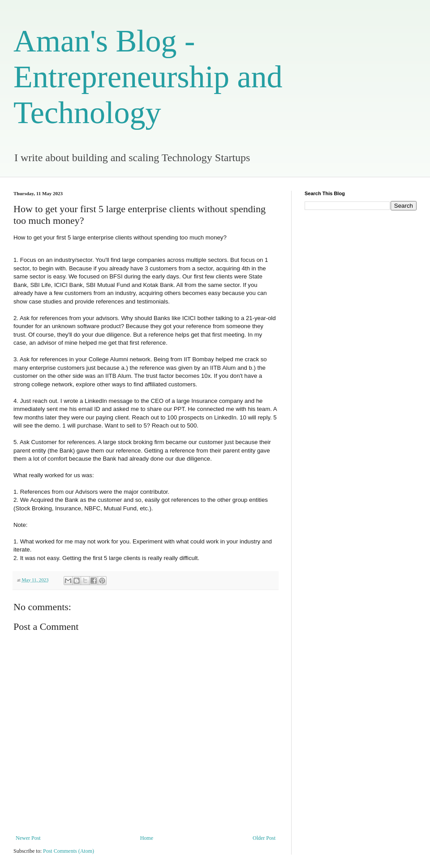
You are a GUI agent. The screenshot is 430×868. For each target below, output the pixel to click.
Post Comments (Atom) (69, 851)
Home (147, 838)
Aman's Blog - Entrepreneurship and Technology (148, 77)
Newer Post (28, 838)
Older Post (264, 838)
